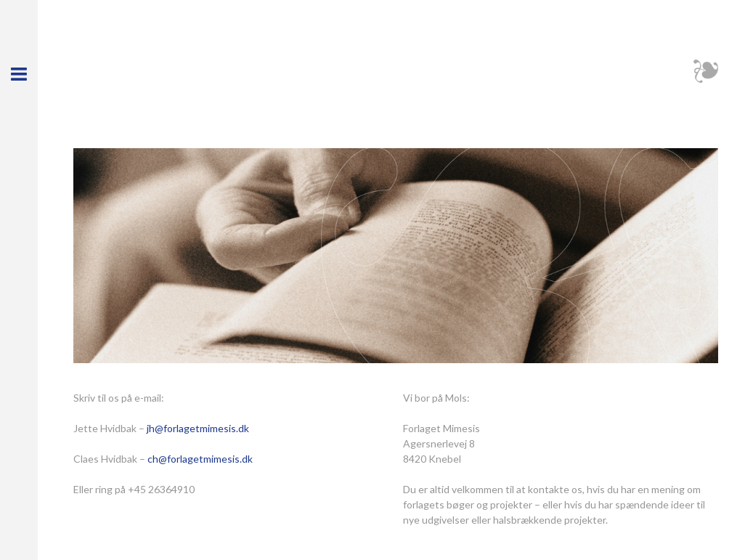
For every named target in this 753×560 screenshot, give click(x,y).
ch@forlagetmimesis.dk (200, 459)
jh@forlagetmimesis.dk (198, 428)
